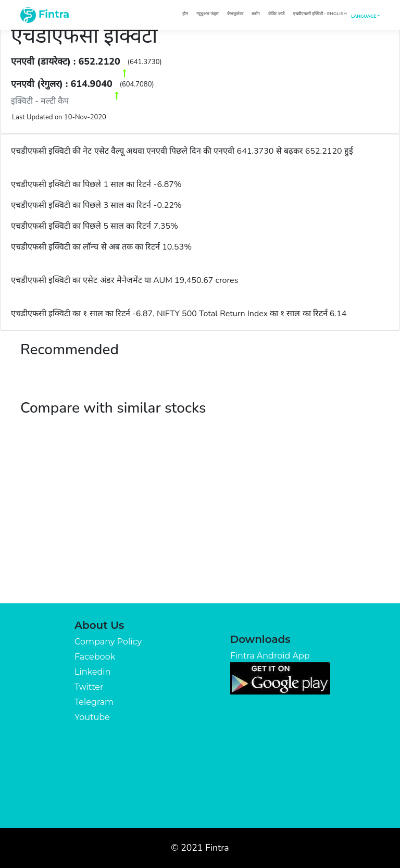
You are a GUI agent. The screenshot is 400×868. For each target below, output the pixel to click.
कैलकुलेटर (235, 14)
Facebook (95, 657)
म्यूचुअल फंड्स (208, 14)
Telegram (94, 702)
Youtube (92, 717)
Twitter (89, 687)
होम (185, 14)
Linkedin (92, 672)
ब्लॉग (256, 14)
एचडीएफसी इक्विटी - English (320, 14)
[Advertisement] (200, 525)
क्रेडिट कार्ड (276, 14)
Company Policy (108, 642)
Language (364, 16)
